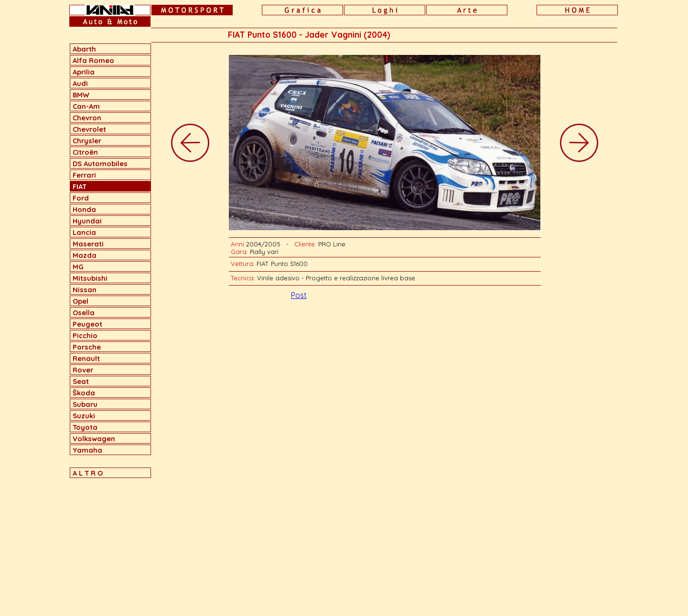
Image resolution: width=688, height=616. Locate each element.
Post (299, 295)
